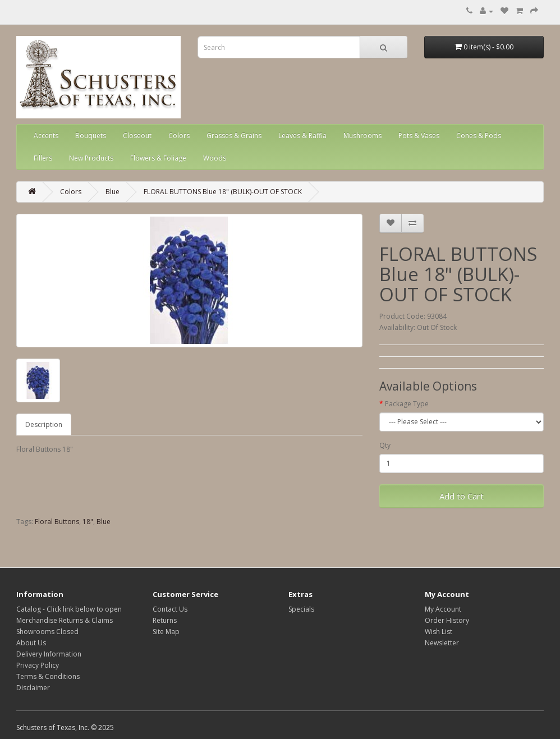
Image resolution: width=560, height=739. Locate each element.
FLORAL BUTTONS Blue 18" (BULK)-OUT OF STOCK (223, 192)
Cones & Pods (479, 136)
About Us (31, 643)
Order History (447, 620)
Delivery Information (49, 654)
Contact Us (170, 609)
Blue (113, 192)
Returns (165, 620)
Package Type (407, 404)
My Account (443, 609)
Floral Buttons (57, 522)
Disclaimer (33, 688)
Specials (301, 609)
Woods (215, 158)
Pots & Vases (419, 136)
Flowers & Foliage (158, 158)
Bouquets (91, 136)
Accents (46, 136)
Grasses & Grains (234, 136)
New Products (91, 158)
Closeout (137, 136)
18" (88, 522)
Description (44, 424)
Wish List (439, 632)
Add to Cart (462, 496)
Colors (179, 136)
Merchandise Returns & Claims (65, 620)
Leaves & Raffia (302, 136)
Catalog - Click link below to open (69, 609)
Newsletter (442, 643)
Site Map (166, 632)
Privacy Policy (38, 665)
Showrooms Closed (47, 632)
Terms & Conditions (48, 676)
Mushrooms (362, 136)
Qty (385, 445)
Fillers (43, 158)
